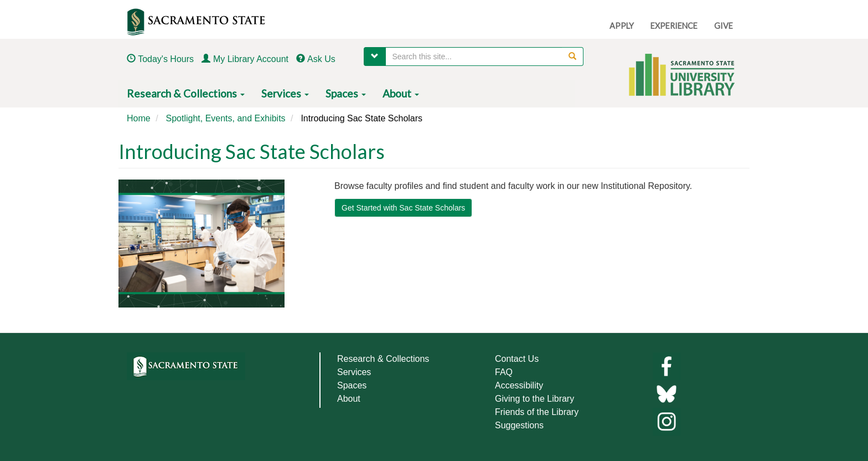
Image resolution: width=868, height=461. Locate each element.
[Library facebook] (666, 365)
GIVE (724, 26)
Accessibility (519, 385)
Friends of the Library (537, 412)
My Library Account (251, 59)
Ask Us (321, 59)
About (401, 93)
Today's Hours (166, 59)
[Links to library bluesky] (666, 393)
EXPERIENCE (674, 26)
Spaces (346, 93)
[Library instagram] (666, 421)
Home (139, 118)
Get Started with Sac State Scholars (403, 208)
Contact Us (517, 359)
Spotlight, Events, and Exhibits (225, 118)
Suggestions (519, 425)
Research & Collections (186, 93)
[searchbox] (485, 57)
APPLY (622, 26)
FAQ (504, 372)
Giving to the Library (534, 399)
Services (285, 93)
